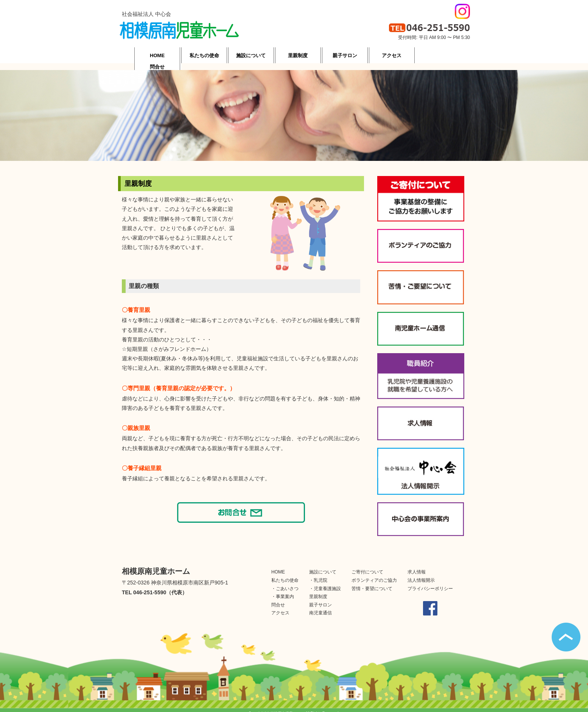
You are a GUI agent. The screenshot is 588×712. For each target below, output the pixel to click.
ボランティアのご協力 (374, 573)
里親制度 (318, 590)
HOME (278, 565)
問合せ (278, 598)
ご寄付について (367, 565)
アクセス (280, 606)
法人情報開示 (421, 573)
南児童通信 (320, 606)
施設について (323, 565)
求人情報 (417, 565)
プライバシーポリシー (430, 582)
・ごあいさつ (285, 582)
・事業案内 (283, 590)
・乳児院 (318, 573)
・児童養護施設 (325, 582)
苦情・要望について (372, 582)
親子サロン (320, 598)
